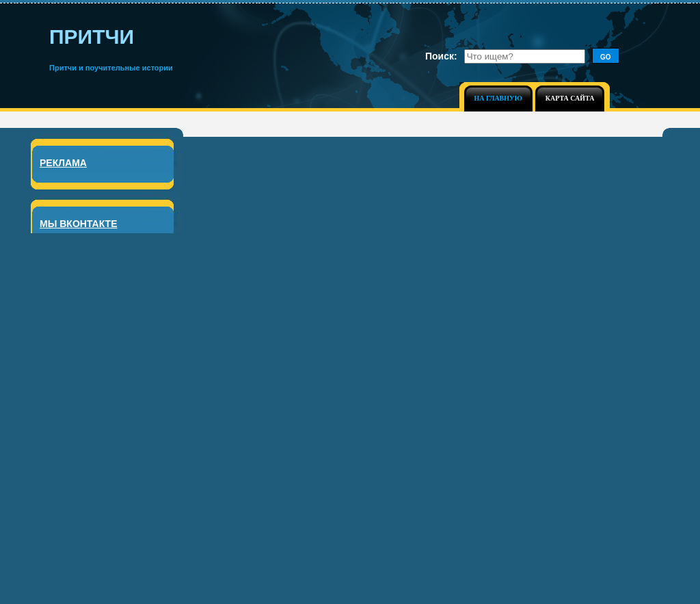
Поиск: (441, 56)
